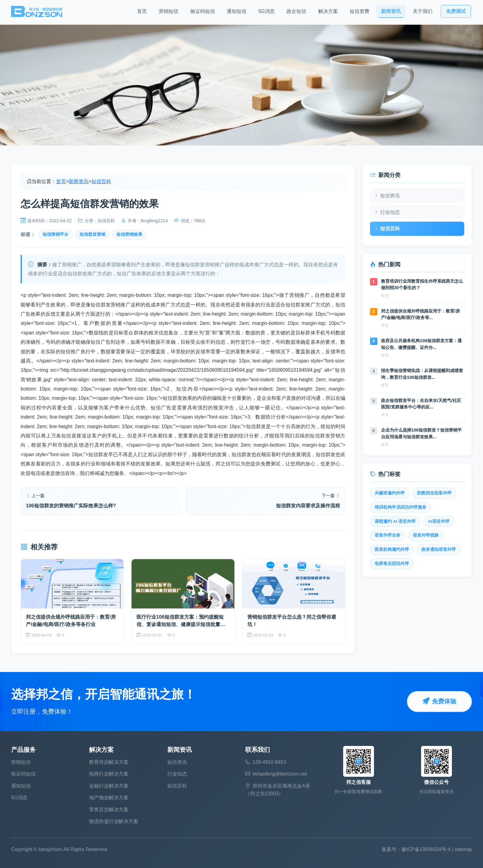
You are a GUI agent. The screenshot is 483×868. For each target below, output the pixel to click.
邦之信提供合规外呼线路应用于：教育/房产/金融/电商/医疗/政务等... (420, 314)
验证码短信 (203, 12)
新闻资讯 (391, 12)
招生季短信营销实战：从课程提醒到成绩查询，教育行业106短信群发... (422, 374)
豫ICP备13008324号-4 (426, 849)
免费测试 (456, 12)
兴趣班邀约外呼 (390, 493)
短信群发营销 (92, 234)
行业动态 (387, 212)
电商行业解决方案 (109, 774)
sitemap (463, 849)
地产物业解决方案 (109, 798)
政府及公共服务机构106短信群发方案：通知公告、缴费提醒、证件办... (421, 344)
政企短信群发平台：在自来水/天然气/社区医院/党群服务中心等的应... (421, 404)
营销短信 (168, 12)
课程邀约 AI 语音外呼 (395, 521)
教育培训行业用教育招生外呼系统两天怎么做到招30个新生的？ (422, 285)
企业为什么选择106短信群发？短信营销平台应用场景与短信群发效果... (421, 433)
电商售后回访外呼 (392, 564)
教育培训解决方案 (109, 762)
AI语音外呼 (439, 521)
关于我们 (423, 12)
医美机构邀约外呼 (392, 549)
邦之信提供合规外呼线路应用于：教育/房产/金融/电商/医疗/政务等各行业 (71, 621)
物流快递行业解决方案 (114, 821)
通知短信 (237, 12)
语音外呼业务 (388, 535)
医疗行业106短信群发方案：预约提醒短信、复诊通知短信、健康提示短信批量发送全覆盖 (181, 621)
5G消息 (266, 12)
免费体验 (439, 702)
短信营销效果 (129, 234)
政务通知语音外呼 (439, 549)
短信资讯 (387, 196)
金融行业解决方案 (109, 786)
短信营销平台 (55, 234)
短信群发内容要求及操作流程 (308, 506)
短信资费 (359, 12)
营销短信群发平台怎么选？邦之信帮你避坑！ (292, 621)
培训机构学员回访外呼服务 (400, 507)
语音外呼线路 (426, 535)
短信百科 (101, 181)
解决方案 (328, 12)
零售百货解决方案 (109, 810)
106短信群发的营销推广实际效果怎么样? (71, 506)
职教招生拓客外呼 (434, 493)
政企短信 (296, 12)
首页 (142, 12)
